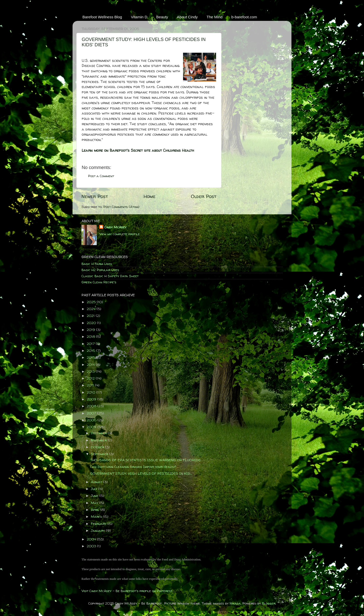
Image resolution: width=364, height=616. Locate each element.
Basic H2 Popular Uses (100, 270)
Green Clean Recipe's (99, 282)
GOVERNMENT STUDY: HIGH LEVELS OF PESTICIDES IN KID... (141, 473)
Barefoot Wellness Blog (102, 17)
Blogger (269, 603)
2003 (92, 546)
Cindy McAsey (115, 227)
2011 (91, 385)
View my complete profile (120, 234)
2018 (91, 337)
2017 (91, 344)
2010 (92, 392)
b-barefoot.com (244, 17)
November (99, 440)
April (96, 510)
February (99, 524)
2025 (92, 302)
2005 (92, 427)
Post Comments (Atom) (121, 207)
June (95, 496)
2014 (91, 365)
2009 (92, 399)
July (95, 489)
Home (150, 196)
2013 (91, 371)
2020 (92, 323)
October (98, 447)
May (95, 503)
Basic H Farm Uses (97, 264)
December (99, 433)
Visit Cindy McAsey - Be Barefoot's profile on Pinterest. (127, 591)
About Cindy (187, 17)
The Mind (215, 17)
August (97, 482)
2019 (91, 330)
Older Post (204, 196)
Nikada (235, 603)
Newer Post (95, 196)
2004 (92, 539)
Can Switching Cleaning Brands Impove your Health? (133, 467)
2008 (92, 406)
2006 (92, 420)
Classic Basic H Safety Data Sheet (110, 276)
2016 (92, 351)
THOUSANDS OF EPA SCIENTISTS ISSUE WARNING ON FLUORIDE (145, 460)
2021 (91, 316)
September (100, 454)
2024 (92, 309)
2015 (91, 357)
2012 (91, 378)
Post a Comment (101, 176)
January (98, 530)
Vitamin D (139, 17)
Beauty (162, 17)
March (97, 516)
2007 (92, 413)
